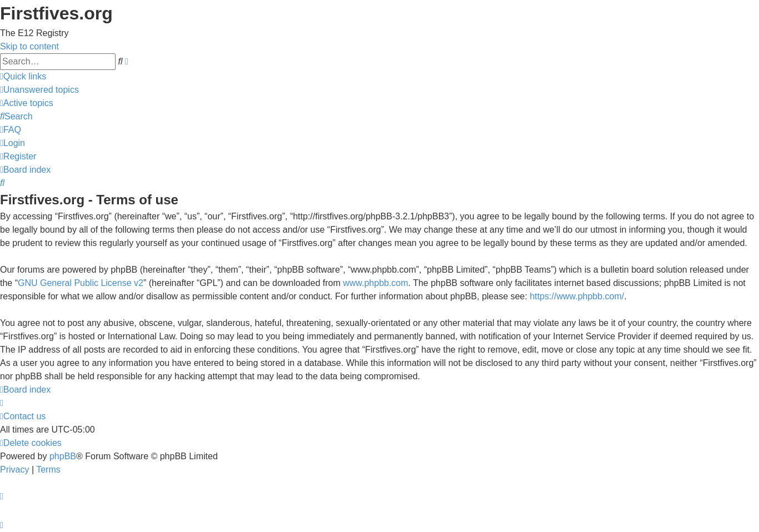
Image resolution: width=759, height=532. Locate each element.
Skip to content (29, 46)
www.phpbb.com (375, 283)
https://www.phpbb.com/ (577, 296)
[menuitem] (39, 90)
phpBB (63, 456)
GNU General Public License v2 (81, 283)
